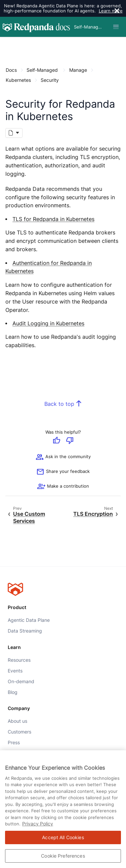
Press (14, 743)
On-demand (21, 681)
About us (17, 721)
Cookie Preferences (63, 856)
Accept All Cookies (63, 837)
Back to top (59, 404)
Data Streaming (25, 631)
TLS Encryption (93, 514)
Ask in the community (63, 457)
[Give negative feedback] (70, 441)
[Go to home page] (36, 27)
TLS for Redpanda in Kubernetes (53, 219)
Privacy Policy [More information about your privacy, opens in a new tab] (38, 824)
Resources (19, 660)
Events (15, 670)
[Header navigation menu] (116, 27)
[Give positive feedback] (56, 441)
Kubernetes (18, 80)
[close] (117, 11)
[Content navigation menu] (7, 44)
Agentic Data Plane (29, 620)
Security (50, 80)
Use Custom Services (29, 518)
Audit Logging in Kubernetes (48, 323)
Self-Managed (42, 70)
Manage (78, 70)
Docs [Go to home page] (11, 70)
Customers (19, 732)
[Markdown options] (14, 133)
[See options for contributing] (63, 487)
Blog (13, 692)
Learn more (111, 11)
